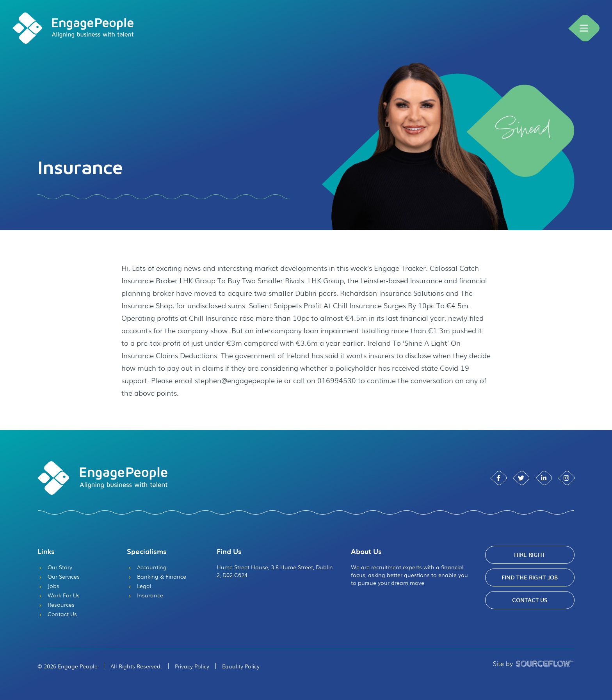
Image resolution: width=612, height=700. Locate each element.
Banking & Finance (157, 576)
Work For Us (59, 595)
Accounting (147, 567)
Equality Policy (241, 666)
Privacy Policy (192, 666)
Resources (56, 604)
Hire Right (530, 555)
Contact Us (57, 614)
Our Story (55, 567)
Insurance (145, 595)
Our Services (59, 576)
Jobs (48, 586)
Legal (139, 586)
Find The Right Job (530, 577)
